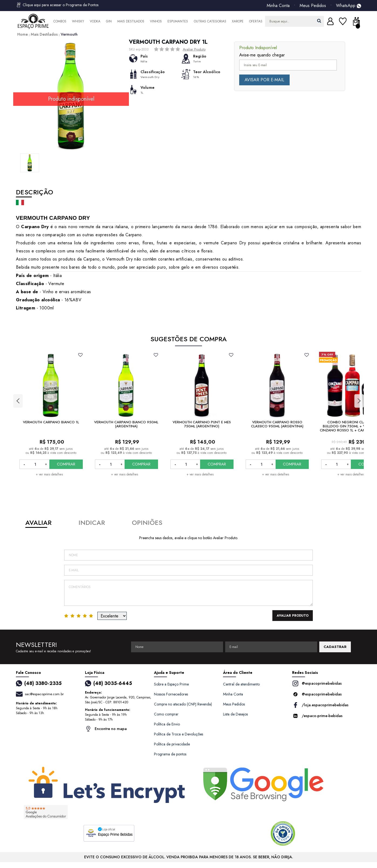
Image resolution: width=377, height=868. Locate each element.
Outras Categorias (210, 21)
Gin (109, 21)
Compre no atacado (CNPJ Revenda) (183, 704)
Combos (60, 21)
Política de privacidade (172, 744)
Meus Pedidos (313, 6)
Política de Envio (167, 724)
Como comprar (166, 714)
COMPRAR (66, 464)
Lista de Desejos (235, 714)
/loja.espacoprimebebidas (320, 705)
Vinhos (156, 21)
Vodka (95, 21)
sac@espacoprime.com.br (44, 694)
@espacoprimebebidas (317, 683)
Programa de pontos (170, 754)
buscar (319, 21)
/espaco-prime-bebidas (317, 716)
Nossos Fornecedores (171, 694)
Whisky (78, 21)
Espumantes (178, 21)
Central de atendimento (241, 684)
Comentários (188, 593)
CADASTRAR (335, 647)
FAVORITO (80, 355)
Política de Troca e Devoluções (179, 734)
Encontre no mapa (106, 729)
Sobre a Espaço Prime (171, 684)
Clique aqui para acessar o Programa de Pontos (57, 5)
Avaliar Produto (194, 49)
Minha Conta (278, 6)
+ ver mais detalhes (49, 474)
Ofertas (256, 21)
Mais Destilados (131, 21)
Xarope (238, 21)
